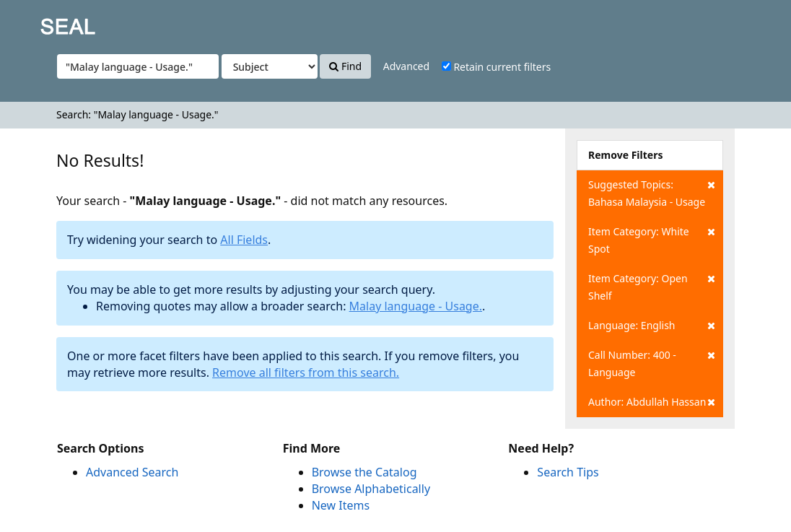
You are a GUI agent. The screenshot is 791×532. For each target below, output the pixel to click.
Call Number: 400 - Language (652, 363)
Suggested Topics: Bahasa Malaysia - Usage (652, 192)
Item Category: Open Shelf (652, 286)
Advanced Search (132, 472)
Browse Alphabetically (371, 489)
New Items (341, 505)
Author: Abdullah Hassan (652, 402)
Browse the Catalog (364, 472)
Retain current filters (496, 67)
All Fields (244, 240)
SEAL (39, 22)
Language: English (652, 326)
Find (345, 66)
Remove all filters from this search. (306, 372)
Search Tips (568, 472)
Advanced (406, 66)
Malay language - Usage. (416, 306)
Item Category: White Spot (652, 239)
